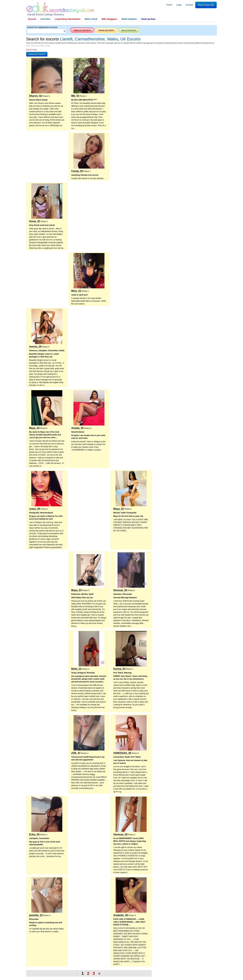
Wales (113, 39)
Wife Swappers (109, 19)
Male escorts (129, 30)
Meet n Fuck (91, 19)
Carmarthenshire (90, 39)
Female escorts (82, 30)
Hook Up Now (148, 19)
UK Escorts (130, 39)
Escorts (32, 19)
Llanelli (66, 39)
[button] (37, 54)
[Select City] (46, 31)
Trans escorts (106, 30)
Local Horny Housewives (68, 19)
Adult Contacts (129, 19)
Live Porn (45, 19)
